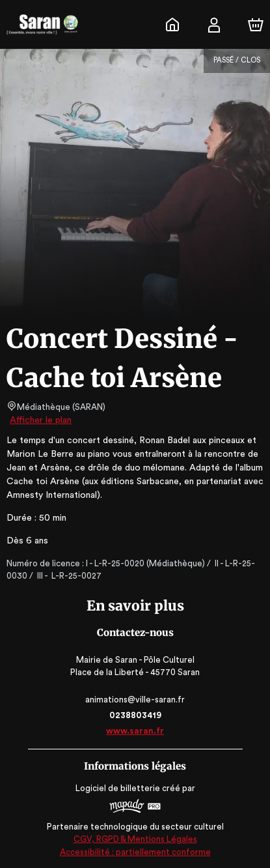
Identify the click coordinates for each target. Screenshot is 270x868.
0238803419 (135, 715)
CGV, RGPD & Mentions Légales (135, 839)
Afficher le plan (40, 420)
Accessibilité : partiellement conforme (135, 852)
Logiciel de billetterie (118, 788)
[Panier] (256, 25)
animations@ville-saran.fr (135, 700)
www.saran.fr (135, 731)
